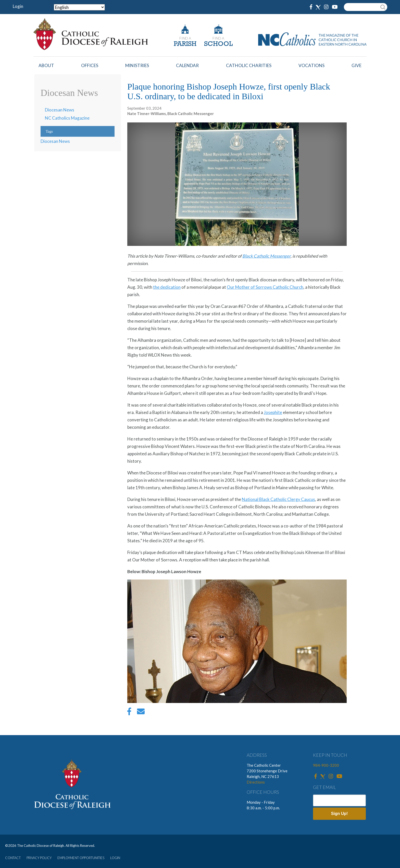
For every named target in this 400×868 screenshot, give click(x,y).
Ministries (137, 65)
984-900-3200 (326, 765)
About (46, 65)
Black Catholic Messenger (266, 256)
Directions (256, 782)
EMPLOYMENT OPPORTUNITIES (81, 858)
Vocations (311, 65)
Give (357, 65)
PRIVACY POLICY (39, 858)
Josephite (273, 412)
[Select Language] (79, 7)
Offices (90, 65)
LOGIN (115, 858)
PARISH (185, 44)
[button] (237, 701)
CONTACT (13, 858)
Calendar (187, 65)
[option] (237, 642)
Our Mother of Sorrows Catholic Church (265, 287)
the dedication (167, 287)
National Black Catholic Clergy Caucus (278, 499)
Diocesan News (60, 110)
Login (18, 6)
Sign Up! (340, 814)
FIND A (185, 38)
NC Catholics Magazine (67, 118)
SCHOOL (218, 44)
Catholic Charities (249, 65)
